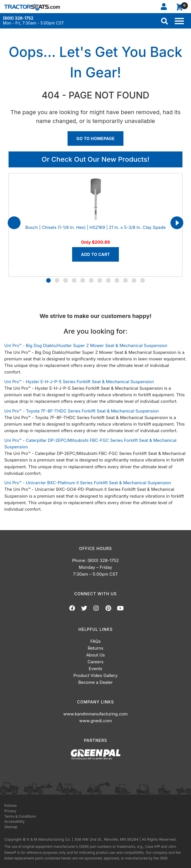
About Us (95, 655)
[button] (48, 280)
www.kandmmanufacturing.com (95, 714)
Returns (96, 648)
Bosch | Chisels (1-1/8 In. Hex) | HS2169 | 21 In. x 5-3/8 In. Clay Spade (95, 227)
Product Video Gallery (96, 675)
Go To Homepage (95, 138)
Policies (11, 806)
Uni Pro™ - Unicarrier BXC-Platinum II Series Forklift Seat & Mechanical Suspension (88, 483)
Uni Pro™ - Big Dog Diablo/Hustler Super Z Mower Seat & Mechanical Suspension (86, 345)
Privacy (10, 811)
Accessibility (15, 821)
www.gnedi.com (96, 721)
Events (95, 669)
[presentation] (14, 223)
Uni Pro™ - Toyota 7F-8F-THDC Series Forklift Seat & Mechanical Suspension (82, 411)
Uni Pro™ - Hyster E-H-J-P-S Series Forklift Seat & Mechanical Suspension (79, 382)
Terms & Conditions (20, 816)
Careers (95, 662)
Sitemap (11, 827)
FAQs (96, 641)
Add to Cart (95, 254)
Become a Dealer (95, 682)
